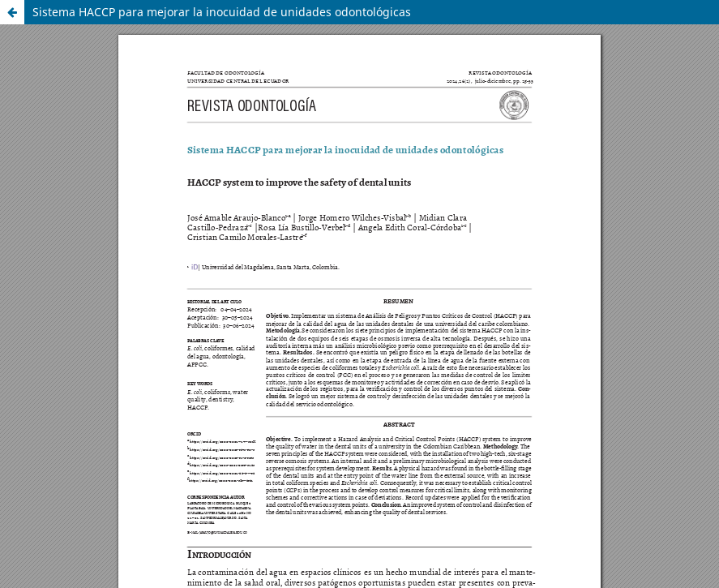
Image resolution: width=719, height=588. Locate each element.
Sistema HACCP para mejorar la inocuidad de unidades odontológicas (222, 12)
